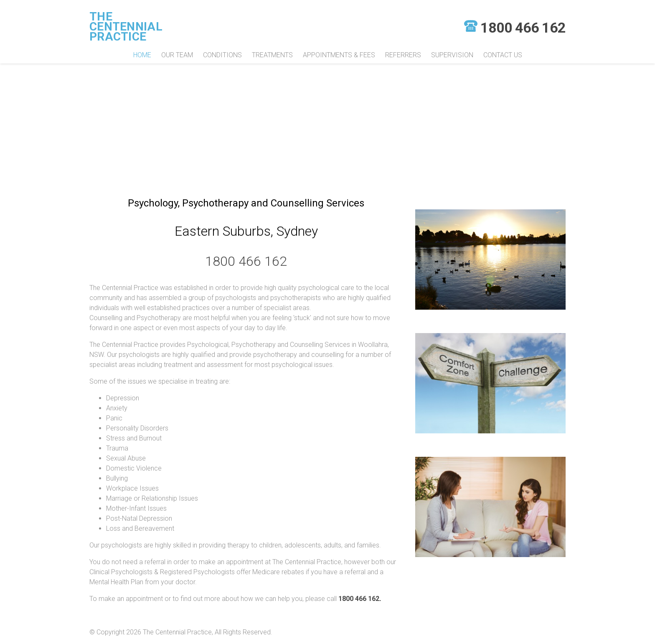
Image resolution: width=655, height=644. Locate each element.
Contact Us (503, 55)
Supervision (452, 55)
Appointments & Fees (339, 55)
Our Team (177, 55)
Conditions (222, 55)
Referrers (403, 55)
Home (142, 55)
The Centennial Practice (126, 27)
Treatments (272, 55)
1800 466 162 (523, 28)
